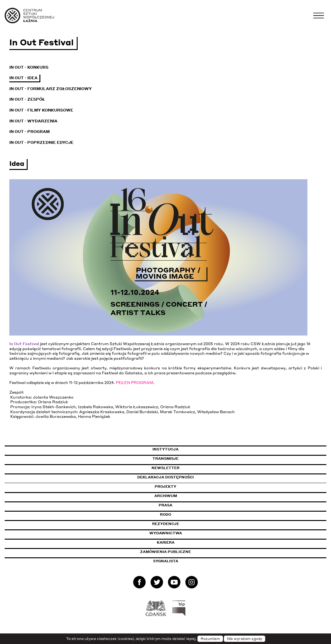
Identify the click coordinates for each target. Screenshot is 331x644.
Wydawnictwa (166, 533)
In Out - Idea (23, 78)
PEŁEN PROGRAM (134, 383)
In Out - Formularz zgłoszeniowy (51, 89)
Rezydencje (166, 524)
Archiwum (166, 496)
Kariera (166, 542)
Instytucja (165, 449)
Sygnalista (166, 561)
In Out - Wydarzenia (33, 121)
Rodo (165, 514)
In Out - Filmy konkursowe (41, 110)
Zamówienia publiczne (179, 552)
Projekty (165, 486)
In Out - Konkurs (29, 67)
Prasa (165, 505)
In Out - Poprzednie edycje (41, 142)
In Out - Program (29, 132)
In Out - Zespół (27, 99)
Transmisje (192, 459)
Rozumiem (210, 639)
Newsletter (165, 468)
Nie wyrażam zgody (245, 639)
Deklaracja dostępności (165, 477)
